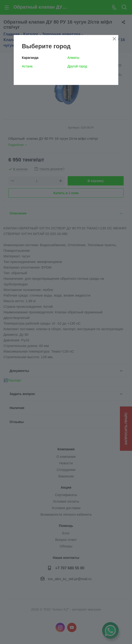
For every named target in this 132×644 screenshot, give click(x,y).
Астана (27, 66)
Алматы (73, 58)
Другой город (77, 66)
